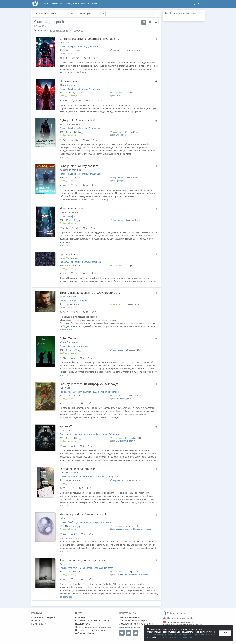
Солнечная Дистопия (126, 398)
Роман (63, 47)
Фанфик (72, 47)
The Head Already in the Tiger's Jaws (84, 560)
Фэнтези (72, 346)
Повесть (64, 262)
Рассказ (64, 392)
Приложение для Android (177, 618)
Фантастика (94, 89)
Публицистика (76, 522)
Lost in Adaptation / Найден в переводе (134, 529)
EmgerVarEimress (69, 258)
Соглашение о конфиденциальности (93, 627)
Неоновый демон (71, 208)
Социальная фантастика (81, 477)
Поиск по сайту (39, 624)
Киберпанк (82, 89)
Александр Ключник (70, 124)
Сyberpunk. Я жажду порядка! (79, 166)
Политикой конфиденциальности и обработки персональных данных (181, 635)
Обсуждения (57, 4)
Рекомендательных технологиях (176, 637)
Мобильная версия (174, 613)
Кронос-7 (66, 426)
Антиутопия (101, 392)
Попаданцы (82, 47)
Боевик (86, 262)
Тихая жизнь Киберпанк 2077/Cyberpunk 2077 (90, 293)
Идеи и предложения (130, 617)
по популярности (59, 30)
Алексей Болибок (69, 297)
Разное (88, 522)
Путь (118, 96)
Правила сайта (83, 624)
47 (87, 185)
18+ (165, 622)
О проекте (80, 617)
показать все (66, 157)
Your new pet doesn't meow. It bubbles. (85, 514)
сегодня (78, 30)
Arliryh (63, 518)
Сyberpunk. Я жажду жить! (77, 120)
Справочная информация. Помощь (93, 621)
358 (89, 58)
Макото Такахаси (69, 212)
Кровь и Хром (69, 254)
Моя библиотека (89, 4)
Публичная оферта (85, 633)
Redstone (65, 43)
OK (225, 633)
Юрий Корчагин (68, 85)
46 (87, 273)
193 (87, 140)
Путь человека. (70, 81)
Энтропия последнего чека (78, 469)
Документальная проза (104, 522)
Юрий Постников (69, 342)
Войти (200, 4)
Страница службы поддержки (134, 621)
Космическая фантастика (82, 392)
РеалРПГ (94, 47)
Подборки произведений (183, 13)
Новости (36, 621)
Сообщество (72, 4)
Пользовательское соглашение (91, 630)
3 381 (91, 101)
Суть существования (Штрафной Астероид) (89, 384)
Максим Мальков (69, 473)
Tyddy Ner (65, 388)
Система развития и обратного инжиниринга (90, 39)
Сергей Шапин (146, 624)
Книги (44, 4)
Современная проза (103, 568)
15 (87, 312)
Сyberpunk (121, 135)
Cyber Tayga (68, 338)
